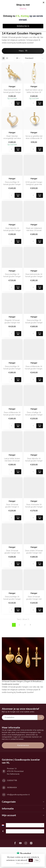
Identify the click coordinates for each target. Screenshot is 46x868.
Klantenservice (23, 745)
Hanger (12, 87)
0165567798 (12, 780)
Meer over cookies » (23, 863)
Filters (23, 51)
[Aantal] (12, 103)
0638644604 (12, 788)
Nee (37, 860)
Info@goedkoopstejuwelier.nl (18, 795)
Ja (31, 860)
